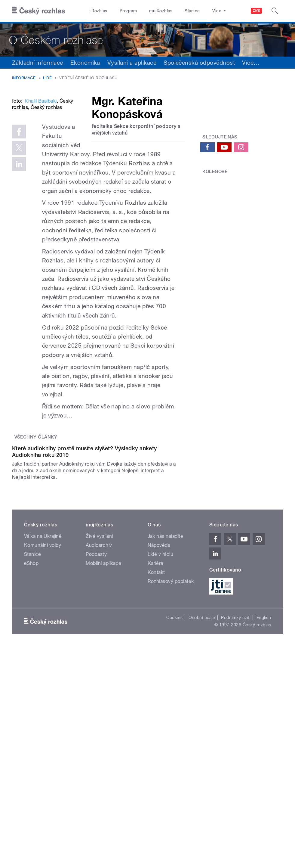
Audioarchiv (99, 691)
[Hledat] (275, 11)
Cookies (174, 764)
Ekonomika (85, 63)
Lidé (47, 78)
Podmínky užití (236, 764)
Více (251, 63)
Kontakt (156, 718)
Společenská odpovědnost (199, 63)
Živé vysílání (99, 682)
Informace (24, 78)
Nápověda (159, 691)
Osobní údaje (202, 764)
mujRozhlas (161, 11)
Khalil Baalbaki (41, 170)
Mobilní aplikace (104, 709)
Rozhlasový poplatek (171, 727)
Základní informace (38, 63)
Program (128, 11)
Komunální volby (43, 691)
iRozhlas (99, 11)
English (264, 764)
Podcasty (96, 700)
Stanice (192, 11)
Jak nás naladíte (166, 682)
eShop (31, 709)
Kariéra (155, 709)
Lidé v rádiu (161, 700)
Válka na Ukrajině (43, 682)
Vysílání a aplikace (132, 63)
